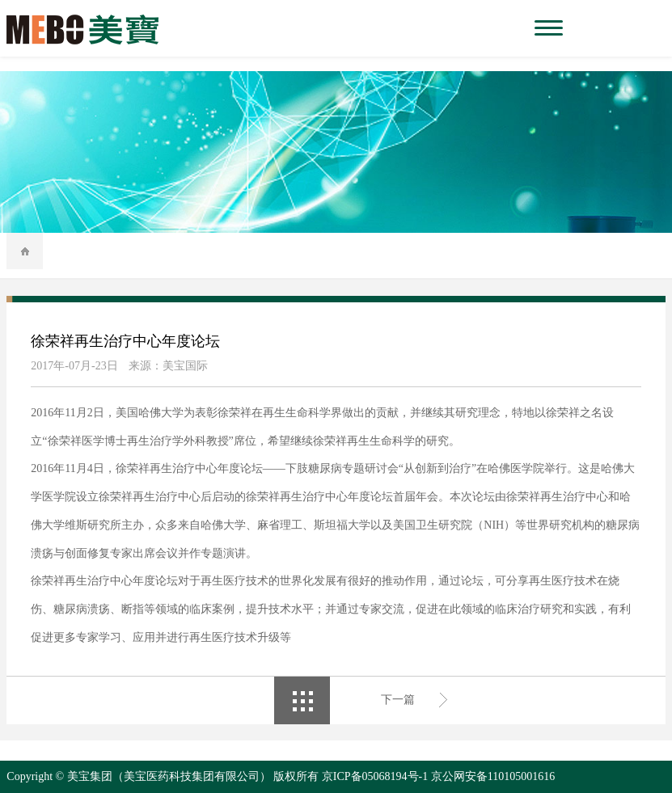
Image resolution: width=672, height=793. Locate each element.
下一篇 (398, 700)
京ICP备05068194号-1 (375, 776)
